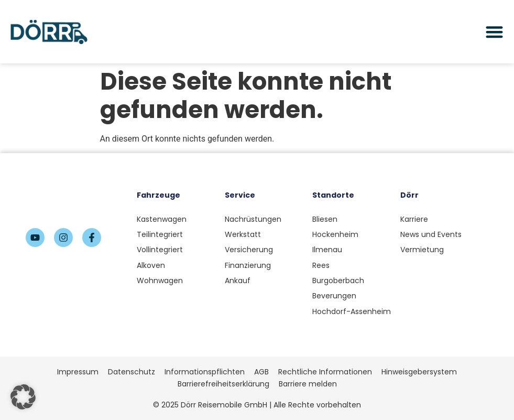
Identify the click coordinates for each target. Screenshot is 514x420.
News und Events (431, 234)
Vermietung (422, 250)
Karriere (414, 219)
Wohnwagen (160, 281)
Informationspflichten (205, 372)
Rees (321, 265)
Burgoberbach (338, 281)
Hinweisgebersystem (419, 372)
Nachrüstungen (253, 219)
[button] (23, 397)
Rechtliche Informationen (325, 372)
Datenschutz (132, 372)
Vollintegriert (160, 250)
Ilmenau (327, 250)
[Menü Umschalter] (494, 32)
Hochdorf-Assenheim (352, 311)
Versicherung (249, 250)
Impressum (78, 372)
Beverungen (334, 296)
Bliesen (325, 219)
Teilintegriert (160, 234)
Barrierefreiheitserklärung (223, 384)
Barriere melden (308, 384)
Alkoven (151, 265)
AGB (261, 372)
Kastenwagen (162, 219)
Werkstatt (243, 234)
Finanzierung (248, 265)
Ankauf (238, 281)
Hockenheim (335, 234)
